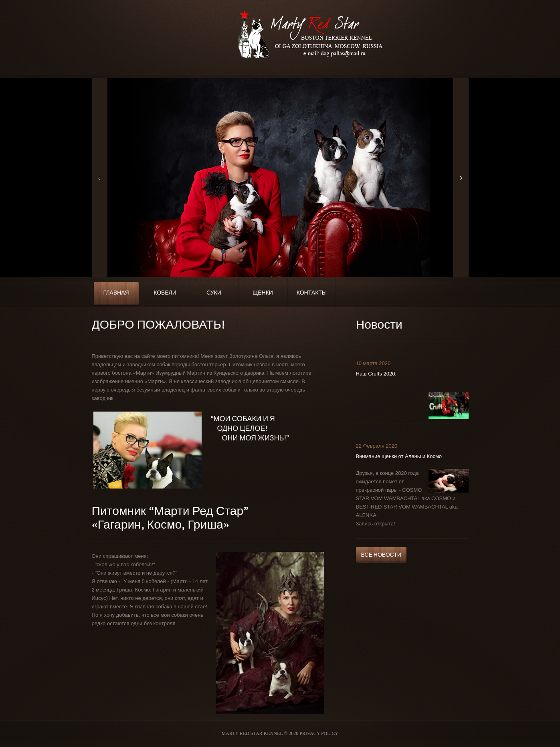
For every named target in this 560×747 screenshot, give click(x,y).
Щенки (263, 293)
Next (461, 178)
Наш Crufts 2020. (376, 374)
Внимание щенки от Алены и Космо (399, 456)
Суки (214, 293)
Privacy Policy (319, 733)
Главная (116, 293)
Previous (100, 178)
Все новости (381, 555)
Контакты (312, 293)
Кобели (165, 293)
